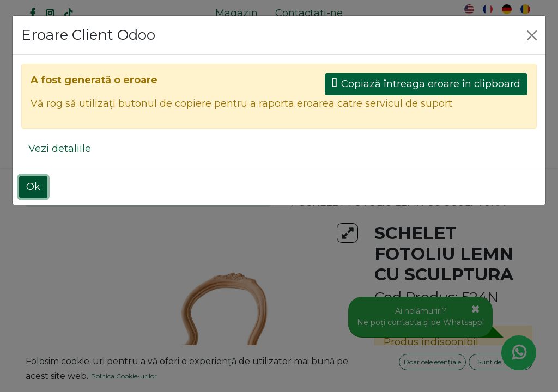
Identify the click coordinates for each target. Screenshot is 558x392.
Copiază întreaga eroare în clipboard (426, 84)
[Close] (532, 35)
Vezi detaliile (60, 149)
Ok (33, 187)
